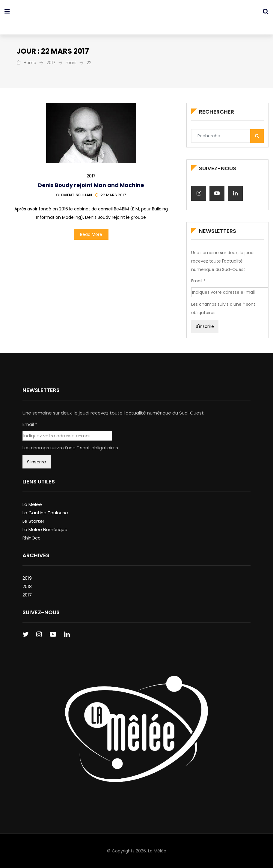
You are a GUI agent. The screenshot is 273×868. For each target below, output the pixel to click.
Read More (91, 234)
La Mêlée (32, 504)
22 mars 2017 (110, 195)
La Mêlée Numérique (45, 529)
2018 (27, 586)
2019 (27, 578)
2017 (51, 63)
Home (26, 63)
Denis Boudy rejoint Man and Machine (91, 185)
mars (71, 63)
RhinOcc (31, 538)
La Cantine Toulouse (45, 513)
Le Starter (33, 521)
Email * (198, 281)
